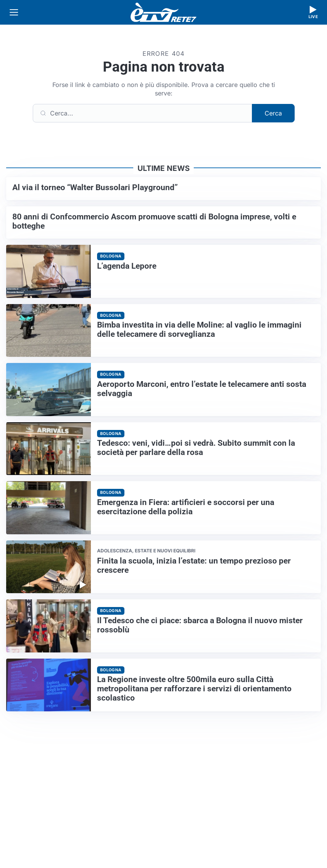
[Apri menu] (14, 12)
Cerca (273, 113)
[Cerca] (143, 113)
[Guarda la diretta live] (313, 12)
